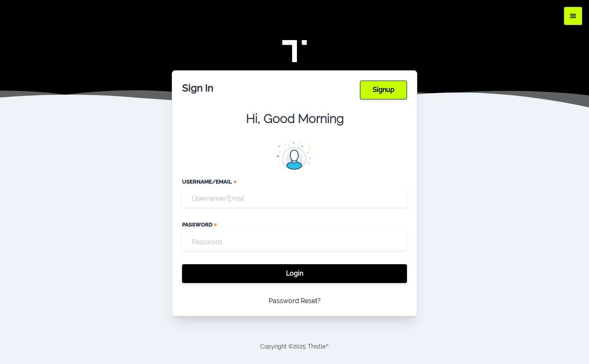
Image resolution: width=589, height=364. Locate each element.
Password (200, 225)
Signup (383, 90)
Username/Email (210, 182)
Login (294, 273)
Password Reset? (295, 301)
